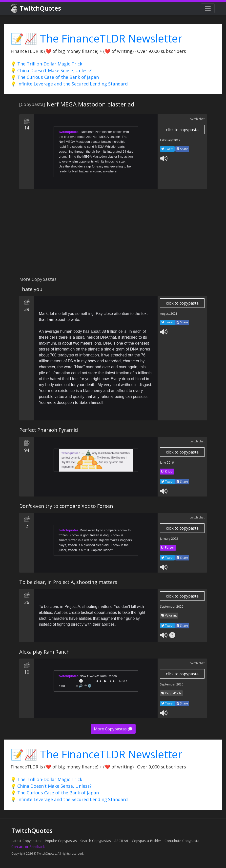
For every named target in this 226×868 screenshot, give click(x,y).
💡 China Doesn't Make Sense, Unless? (51, 70)
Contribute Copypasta (182, 841)
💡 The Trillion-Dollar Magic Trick (46, 64)
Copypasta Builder (146, 841)
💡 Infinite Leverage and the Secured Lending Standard (69, 84)
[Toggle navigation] (208, 8)
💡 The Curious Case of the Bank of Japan (55, 77)
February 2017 (170, 140)
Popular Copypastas (61, 841)
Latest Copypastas (26, 841)
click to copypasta (182, 130)
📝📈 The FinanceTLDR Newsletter (96, 38)
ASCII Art (121, 841)
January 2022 (169, 539)
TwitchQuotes (36, 9)
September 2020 (172, 607)
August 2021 (169, 314)
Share (182, 149)
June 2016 (167, 463)
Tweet (167, 149)
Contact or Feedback (28, 847)
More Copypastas (113, 729)
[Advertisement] (101, 235)
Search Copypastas (96, 841)
